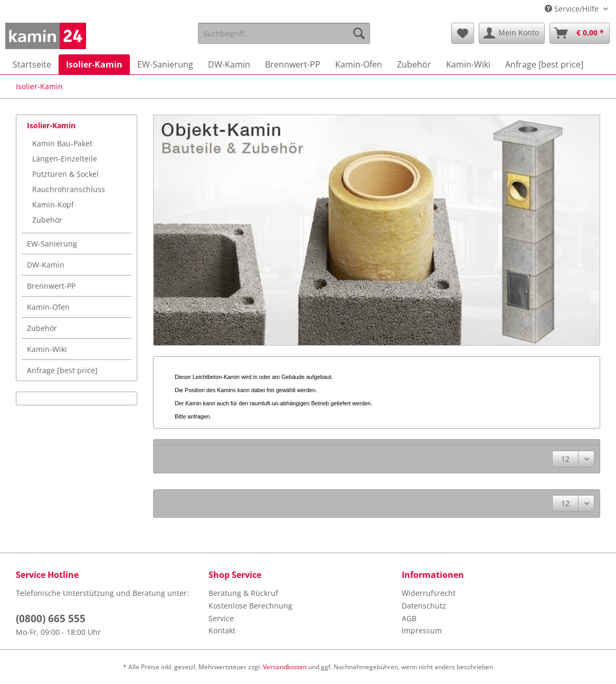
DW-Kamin (46, 265)
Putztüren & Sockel (65, 174)
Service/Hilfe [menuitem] (573, 9)
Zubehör (47, 220)
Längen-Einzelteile (65, 159)
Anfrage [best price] (62, 370)
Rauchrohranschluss (69, 189)
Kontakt (222, 630)
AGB (409, 618)
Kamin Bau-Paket (62, 143)
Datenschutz (424, 606)
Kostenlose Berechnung (250, 606)
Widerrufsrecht (429, 593)
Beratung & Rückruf (243, 593)
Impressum (422, 630)
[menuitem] (284, 38)
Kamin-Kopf (53, 205)
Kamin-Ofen (48, 307)
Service (221, 618)
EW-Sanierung (52, 244)
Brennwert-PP (51, 286)
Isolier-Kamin (51, 125)
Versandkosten (285, 667)
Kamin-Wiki (47, 349)
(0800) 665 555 (51, 619)
